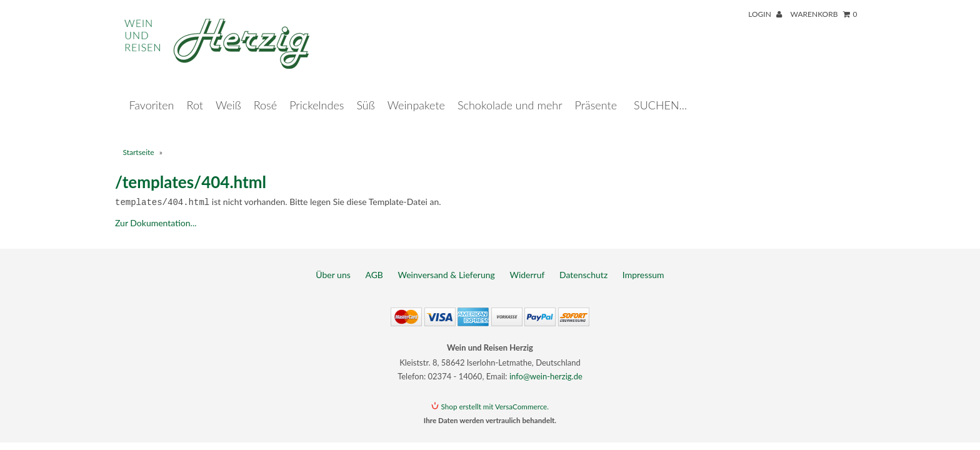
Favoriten (152, 92)
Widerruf (527, 262)
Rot (195, 92)
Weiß (228, 92)
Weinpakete (416, 92)
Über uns (333, 262)
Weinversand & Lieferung (447, 262)
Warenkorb (823, 14)
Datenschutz (583, 262)
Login (765, 14)
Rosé (265, 92)
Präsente (596, 92)
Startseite (139, 140)
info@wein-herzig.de (546, 363)
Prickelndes (317, 92)
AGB (374, 262)
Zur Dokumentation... (156, 210)
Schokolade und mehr (510, 92)
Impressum (643, 262)
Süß (365, 92)
